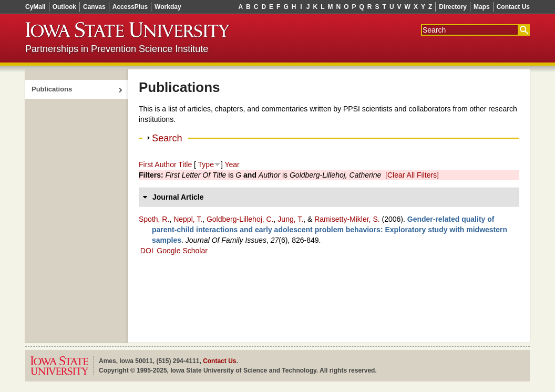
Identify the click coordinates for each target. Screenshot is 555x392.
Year (232, 164)
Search (167, 138)
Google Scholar (182, 251)
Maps (482, 7)
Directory (453, 7)
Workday (168, 7)
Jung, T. (290, 219)
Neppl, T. (188, 219)
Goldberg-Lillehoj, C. (240, 219)
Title (185, 164)
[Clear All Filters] (412, 175)
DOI (147, 251)
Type (206, 164)
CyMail (35, 7)
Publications (52, 89)
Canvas (94, 7)
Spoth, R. (154, 219)
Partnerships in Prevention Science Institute (117, 49)
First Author (158, 164)
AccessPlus (130, 7)
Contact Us (513, 7)
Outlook (64, 7)
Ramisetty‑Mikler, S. (347, 219)
